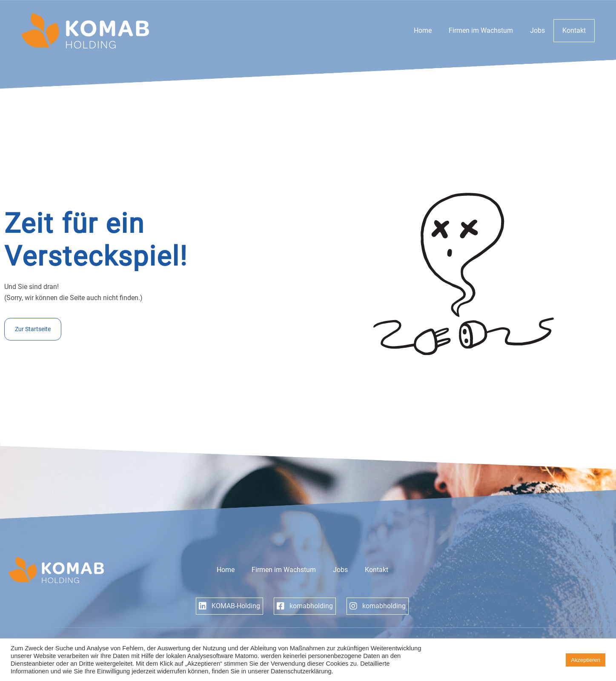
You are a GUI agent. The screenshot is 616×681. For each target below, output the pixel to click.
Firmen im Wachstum (481, 30)
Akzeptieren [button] (586, 660)
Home (423, 30)
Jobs (537, 30)
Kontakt (574, 30)
